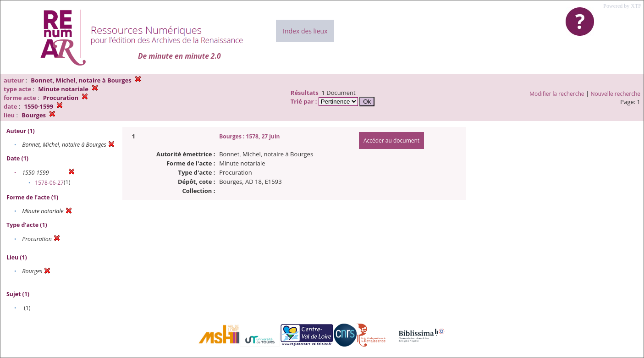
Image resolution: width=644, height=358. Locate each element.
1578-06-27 (49, 183)
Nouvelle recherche (616, 94)
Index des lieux (305, 31)
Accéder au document (391, 140)
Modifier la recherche (557, 94)
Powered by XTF (622, 6)
